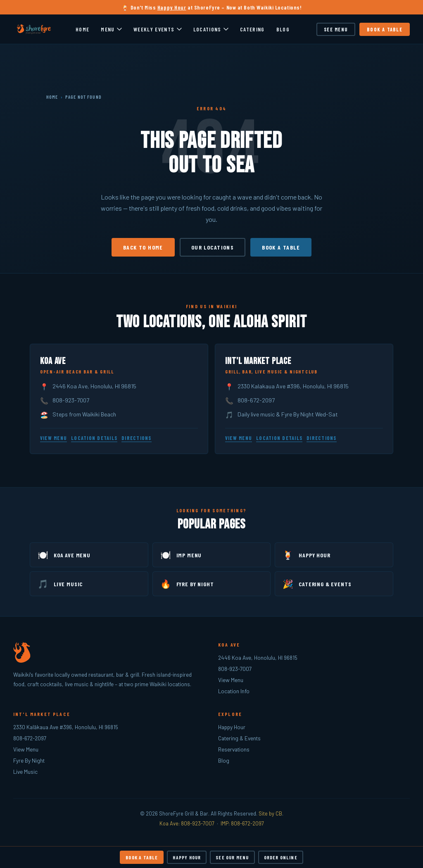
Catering (252, 29)
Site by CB (270, 813)
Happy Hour (172, 7)
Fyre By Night (187, 584)
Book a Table (385, 29)
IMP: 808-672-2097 (242, 823)
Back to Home (143, 247)
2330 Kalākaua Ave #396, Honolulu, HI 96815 (66, 727)
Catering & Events (317, 584)
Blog (283, 29)
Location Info (234, 691)
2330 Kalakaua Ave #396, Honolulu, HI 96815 (293, 386)
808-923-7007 (71, 400)
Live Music (60, 584)
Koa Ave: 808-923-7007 (187, 823)
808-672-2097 (256, 400)
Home (82, 29)
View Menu (53, 438)
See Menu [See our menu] (336, 29)
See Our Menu (232, 857)
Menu (111, 29)
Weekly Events (158, 29)
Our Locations (213, 247)
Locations (211, 29)
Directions (136, 438)
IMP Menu (181, 555)
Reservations (234, 749)
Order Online (281, 857)
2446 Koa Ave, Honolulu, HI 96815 (94, 386)
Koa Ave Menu (64, 555)
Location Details (94, 438)
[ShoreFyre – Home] (34, 29)
